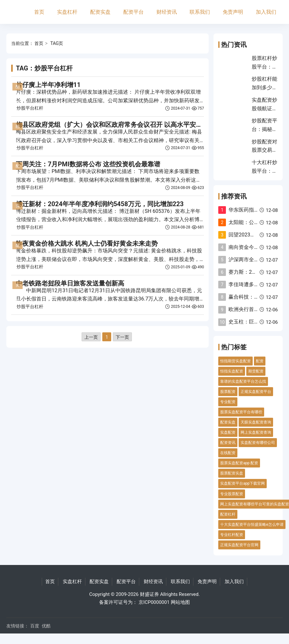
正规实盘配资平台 (256, 392)
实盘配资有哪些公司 (258, 443)
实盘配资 (228, 432)
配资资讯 (228, 443)
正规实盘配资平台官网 (239, 545)
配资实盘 (100, 12)
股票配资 (228, 392)
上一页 (91, 337)
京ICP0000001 (154, 602)
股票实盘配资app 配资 (239, 463)
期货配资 (256, 371)
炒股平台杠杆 (30, 108)
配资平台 (134, 12)
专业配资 (228, 402)
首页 (39, 12)
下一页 (122, 337)
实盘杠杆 (67, 12)
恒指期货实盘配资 (235, 361)
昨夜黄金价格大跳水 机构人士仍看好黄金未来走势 (87, 243)
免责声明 (233, 12)
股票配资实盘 (232, 473)
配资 (260, 361)
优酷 (46, 626)
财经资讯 (167, 12)
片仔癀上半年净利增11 (48, 85)
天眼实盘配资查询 (256, 422)
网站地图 (180, 602)
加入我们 (266, 12)
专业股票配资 (232, 494)
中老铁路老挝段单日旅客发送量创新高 (70, 283)
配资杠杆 (228, 514)
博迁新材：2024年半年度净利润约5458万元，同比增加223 (100, 204)
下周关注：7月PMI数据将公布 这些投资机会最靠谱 (88, 164)
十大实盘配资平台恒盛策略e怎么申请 (252, 525)
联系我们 (200, 12)
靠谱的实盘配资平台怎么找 (243, 381)
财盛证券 (149, 594)
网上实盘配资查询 (256, 432)
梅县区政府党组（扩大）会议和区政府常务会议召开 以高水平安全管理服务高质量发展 (138, 125)
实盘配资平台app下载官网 (242, 483)
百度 (35, 626)
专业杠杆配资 (232, 535)
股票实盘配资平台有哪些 (241, 412)
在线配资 (228, 453)
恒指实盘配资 (232, 371)
